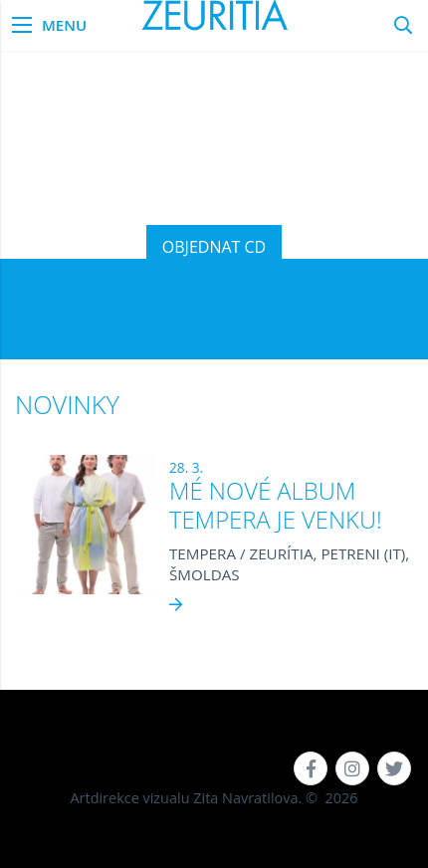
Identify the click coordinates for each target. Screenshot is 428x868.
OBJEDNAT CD (214, 247)
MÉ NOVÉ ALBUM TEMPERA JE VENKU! (276, 506)
